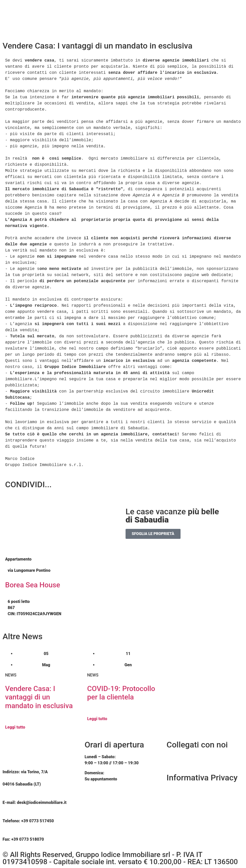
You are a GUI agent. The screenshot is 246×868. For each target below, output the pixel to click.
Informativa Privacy (202, 778)
